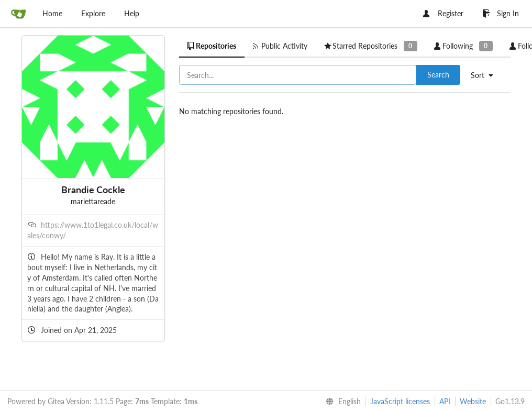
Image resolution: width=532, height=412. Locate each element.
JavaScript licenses (400, 401)
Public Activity (280, 46)
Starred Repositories (371, 46)
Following (463, 46)
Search (438, 75)
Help (132, 13)
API (445, 401)
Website (473, 401)
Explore (93, 13)
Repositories (212, 46)
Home (52, 13)
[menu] (486, 75)
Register (443, 13)
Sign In (501, 13)
